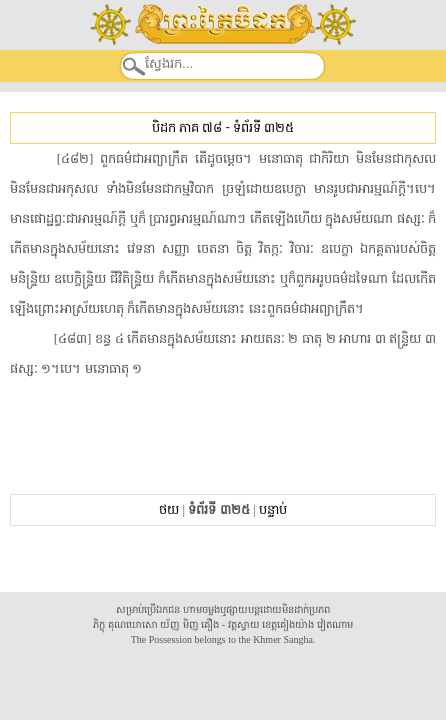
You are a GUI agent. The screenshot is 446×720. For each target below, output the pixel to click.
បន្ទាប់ (273, 509)
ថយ (169, 509)
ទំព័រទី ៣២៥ (263, 127)
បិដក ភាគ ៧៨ (187, 127)
